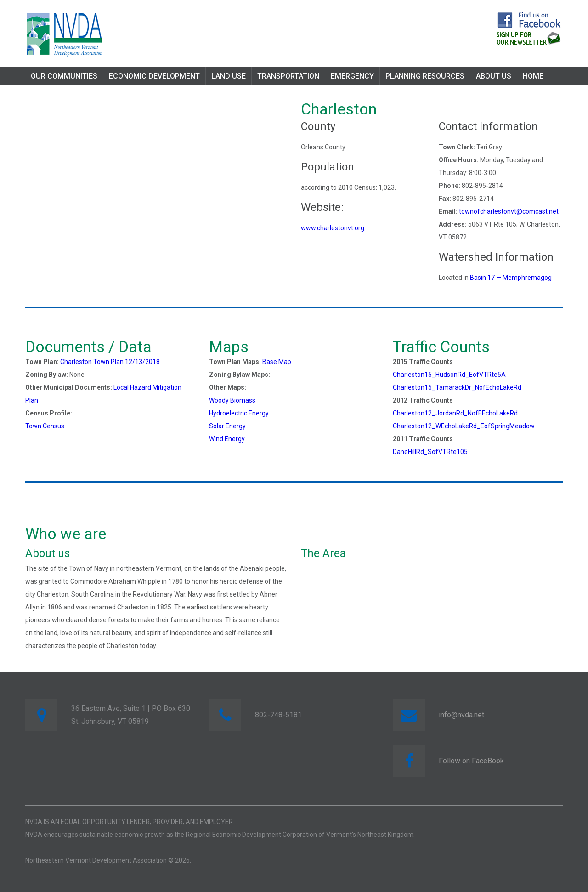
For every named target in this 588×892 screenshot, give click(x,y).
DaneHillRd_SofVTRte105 (430, 452)
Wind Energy (227, 439)
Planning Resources (425, 76)
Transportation (288, 76)
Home (533, 76)
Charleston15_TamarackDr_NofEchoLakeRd (457, 387)
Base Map (277, 362)
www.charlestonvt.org (333, 228)
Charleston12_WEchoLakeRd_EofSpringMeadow (464, 426)
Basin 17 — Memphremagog (511, 278)
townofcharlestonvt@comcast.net (509, 211)
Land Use (229, 76)
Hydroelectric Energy (239, 413)
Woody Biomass (232, 400)
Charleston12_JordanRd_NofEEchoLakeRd (455, 413)
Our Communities (64, 76)
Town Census (45, 426)
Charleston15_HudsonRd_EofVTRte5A (449, 375)
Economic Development (154, 76)
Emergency (352, 76)
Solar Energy (227, 426)
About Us (494, 76)
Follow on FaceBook (471, 761)
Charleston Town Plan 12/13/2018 (110, 362)
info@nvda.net (461, 715)
